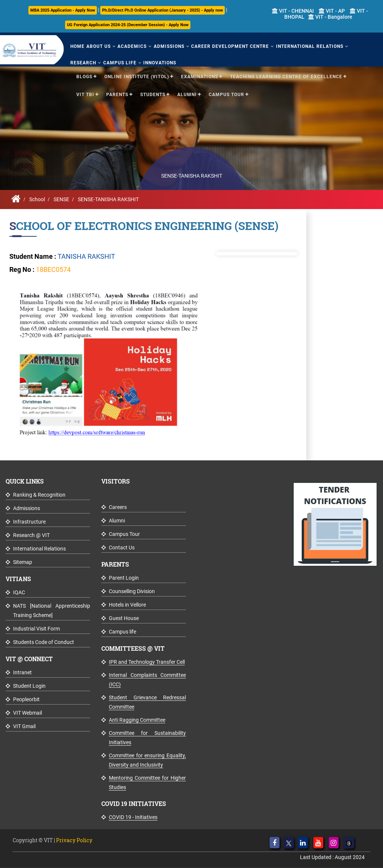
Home (77, 46)
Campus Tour (226, 94)
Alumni (187, 94)
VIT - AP (332, 11)
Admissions (168, 46)
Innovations (159, 62)
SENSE (61, 199)
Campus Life (120, 62)
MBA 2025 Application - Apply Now (63, 10)
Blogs (84, 76)
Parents (117, 94)
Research (83, 62)
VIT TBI (85, 94)
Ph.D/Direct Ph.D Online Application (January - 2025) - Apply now (163, 10)
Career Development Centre (229, 46)
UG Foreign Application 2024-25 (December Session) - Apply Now (128, 25)
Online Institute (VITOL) (137, 76)
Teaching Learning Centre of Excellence (286, 76)
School (37, 199)
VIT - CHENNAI (293, 11)
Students (153, 94)
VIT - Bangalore (330, 17)
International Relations (309, 46)
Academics (132, 46)
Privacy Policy (74, 840)
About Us (98, 46)
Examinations (200, 76)
